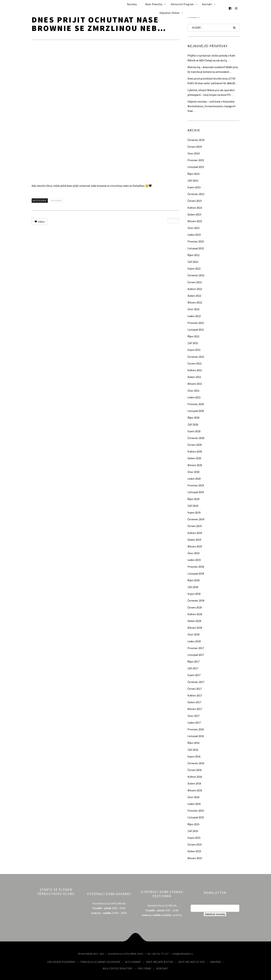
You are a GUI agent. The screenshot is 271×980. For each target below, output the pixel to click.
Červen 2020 (195, 445)
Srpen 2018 (194, 594)
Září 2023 (193, 181)
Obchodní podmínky (61, 962)
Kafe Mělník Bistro (160, 962)
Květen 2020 (195, 451)
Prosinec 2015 (196, 811)
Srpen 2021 (194, 350)
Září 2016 (193, 750)
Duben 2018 (194, 621)
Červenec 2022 (196, 275)
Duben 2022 (194, 296)
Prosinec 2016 (196, 729)
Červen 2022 (195, 282)
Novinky (132, 4)
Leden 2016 (194, 804)
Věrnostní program (182, 4)
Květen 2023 (195, 208)
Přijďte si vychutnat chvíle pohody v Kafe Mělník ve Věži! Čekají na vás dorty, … (211, 58)
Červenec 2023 (196, 194)
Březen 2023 (195, 221)
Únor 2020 (193, 472)
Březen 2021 (195, 384)
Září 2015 (193, 831)
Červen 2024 (195, 147)
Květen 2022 (195, 289)
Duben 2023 (194, 214)
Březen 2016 (195, 790)
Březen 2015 (195, 858)
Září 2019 (193, 506)
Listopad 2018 (196, 574)
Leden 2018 (194, 641)
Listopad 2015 (196, 817)
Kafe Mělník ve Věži (192, 962)
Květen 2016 (195, 777)
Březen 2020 (195, 465)
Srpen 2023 (194, 187)
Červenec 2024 (196, 140)
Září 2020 (193, 424)
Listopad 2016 (196, 736)
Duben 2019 (194, 540)
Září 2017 (193, 668)
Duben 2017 (194, 702)
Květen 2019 (195, 533)
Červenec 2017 (196, 682)
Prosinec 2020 (196, 404)
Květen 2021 (195, 370)
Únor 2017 (193, 716)
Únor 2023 (193, 228)
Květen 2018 (195, 614)
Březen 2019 (195, 546)
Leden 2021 (194, 397)
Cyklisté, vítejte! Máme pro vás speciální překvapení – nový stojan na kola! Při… (211, 92)
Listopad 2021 (196, 330)
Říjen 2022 (193, 255)
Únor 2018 (193, 634)
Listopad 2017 (196, 655)
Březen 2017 (195, 709)
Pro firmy (144, 969)
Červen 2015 (195, 844)
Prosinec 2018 (196, 567)
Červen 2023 (195, 201)
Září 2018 (193, 587)
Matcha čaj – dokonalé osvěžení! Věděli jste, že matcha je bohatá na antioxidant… (213, 69)
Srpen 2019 (194, 512)
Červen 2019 (195, 526)
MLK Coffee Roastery (118, 969)
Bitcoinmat (133, 962)
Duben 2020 (194, 458)
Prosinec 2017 (196, 648)
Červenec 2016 (196, 763)
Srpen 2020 (194, 431)
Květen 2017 (195, 695)
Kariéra (216, 962)
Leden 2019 (194, 560)
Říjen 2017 (193, 662)
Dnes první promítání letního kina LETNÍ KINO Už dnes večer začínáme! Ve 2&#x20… (213, 81)
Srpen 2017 (194, 675)
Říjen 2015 (193, 824)
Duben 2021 (194, 377)
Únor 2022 (193, 309)
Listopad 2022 (196, 248)
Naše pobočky (154, 4)
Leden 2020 (194, 479)
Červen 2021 (195, 363)
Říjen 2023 (193, 174)
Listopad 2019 (196, 492)
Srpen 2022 (194, 269)
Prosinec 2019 (196, 485)
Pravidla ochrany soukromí (100, 962)
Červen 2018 (195, 607)
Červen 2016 (195, 770)
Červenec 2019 (196, 519)
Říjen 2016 (193, 743)
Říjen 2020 (193, 418)
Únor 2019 (193, 553)
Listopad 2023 (196, 167)
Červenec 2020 (196, 438)
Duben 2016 (194, 783)
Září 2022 (193, 262)
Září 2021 (193, 343)
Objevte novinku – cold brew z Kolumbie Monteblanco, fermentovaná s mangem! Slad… (211, 106)
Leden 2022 (194, 316)
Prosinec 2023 (196, 160)
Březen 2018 (195, 628)
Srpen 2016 (194, 756)
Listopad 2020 (196, 411)
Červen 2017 (195, 689)
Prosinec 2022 (196, 241)
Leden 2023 (194, 235)
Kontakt (207, 4)
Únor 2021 (193, 391)
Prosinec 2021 (196, 323)
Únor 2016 (193, 797)
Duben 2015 (194, 851)
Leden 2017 (194, 723)
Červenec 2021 (196, 357)
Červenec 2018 (196, 600)
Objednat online (170, 13)
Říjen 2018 (193, 580)
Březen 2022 (195, 302)
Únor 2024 (193, 153)
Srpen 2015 (194, 838)
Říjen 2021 (193, 336)
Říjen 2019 (193, 499)
